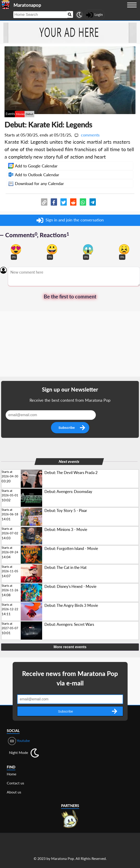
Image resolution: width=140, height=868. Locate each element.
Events (10, 114)
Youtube (19, 741)
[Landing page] (6, 5)
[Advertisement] (70, 345)
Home (11, 774)
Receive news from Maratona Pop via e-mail (70, 678)
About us (14, 792)
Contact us (15, 783)
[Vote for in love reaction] (16, 249)
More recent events (70, 647)
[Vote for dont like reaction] (124, 249)
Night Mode (18, 752)
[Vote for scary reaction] (88, 249)
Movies (20, 114)
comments (87, 135)
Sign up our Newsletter (70, 389)
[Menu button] (132, 9)
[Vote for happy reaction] (52, 249)
